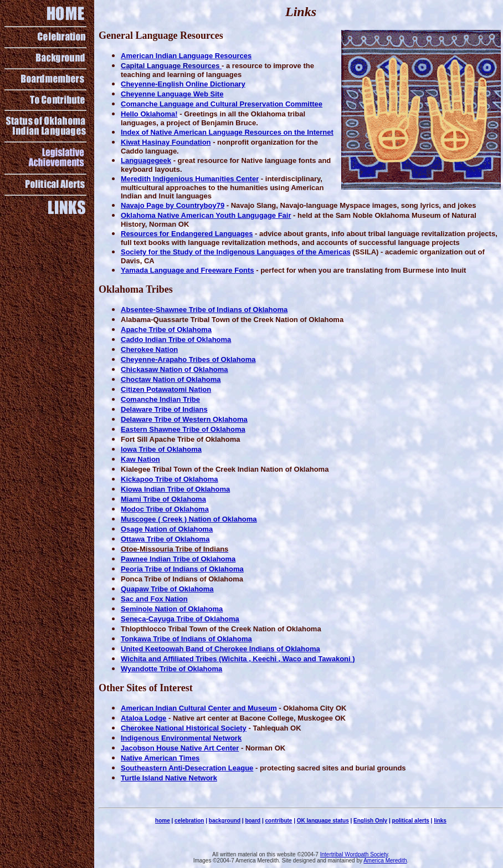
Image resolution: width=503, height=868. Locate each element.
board (253, 821)
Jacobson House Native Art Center (180, 748)
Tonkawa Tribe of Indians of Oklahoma (186, 639)
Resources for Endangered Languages (187, 234)
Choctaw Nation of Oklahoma (171, 379)
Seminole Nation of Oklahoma (172, 609)
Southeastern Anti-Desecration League (187, 768)
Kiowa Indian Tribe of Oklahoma (175, 489)
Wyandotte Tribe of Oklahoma (171, 669)
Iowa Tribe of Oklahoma (161, 449)
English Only (370, 821)
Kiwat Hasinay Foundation (166, 142)
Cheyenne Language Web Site (172, 94)
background (225, 821)
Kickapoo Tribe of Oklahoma (170, 479)
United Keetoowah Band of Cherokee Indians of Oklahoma (220, 649)
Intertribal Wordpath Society (354, 854)
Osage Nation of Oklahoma (167, 529)
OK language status (323, 821)
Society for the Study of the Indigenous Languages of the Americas (236, 252)
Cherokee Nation (149, 349)
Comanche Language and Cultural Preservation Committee (222, 104)
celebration (189, 821)
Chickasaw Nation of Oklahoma (174, 369)
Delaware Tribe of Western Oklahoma (184, 419)
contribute (279, 821)
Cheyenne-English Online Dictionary (183, 84)
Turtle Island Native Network (169, 778)
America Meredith (385, 861)
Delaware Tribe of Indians (164, 409)
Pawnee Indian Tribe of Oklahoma (178, 559)
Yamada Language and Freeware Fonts (188, 270)
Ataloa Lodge (143, 718)
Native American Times (160, 758)
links (440, 821)
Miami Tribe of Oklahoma (163, 499)
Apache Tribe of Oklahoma (166, 330)
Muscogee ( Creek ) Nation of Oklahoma (189, 519)
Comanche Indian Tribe (160, 399)
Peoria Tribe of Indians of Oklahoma (182, 569)
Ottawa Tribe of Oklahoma (165, 539)
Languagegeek (146, 160)
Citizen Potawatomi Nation (166, 389)
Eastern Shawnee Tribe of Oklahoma (183, 429)
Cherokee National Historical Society (184, 728)
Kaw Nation (140, 459)
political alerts (411, 821)
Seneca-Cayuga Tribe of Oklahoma (180, 619)
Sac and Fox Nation (154, 599)
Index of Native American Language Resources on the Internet (227, 132)
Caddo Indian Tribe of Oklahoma (176, 339)
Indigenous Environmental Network (181, 738)
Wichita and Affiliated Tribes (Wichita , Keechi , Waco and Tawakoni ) (238, 659)
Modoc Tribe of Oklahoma (165, 509)
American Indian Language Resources (186, 56)
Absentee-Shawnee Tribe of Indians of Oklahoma (204, 310)
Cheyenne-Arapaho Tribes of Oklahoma (188, 359)
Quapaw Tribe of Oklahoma (167, 589)
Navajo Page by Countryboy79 (173, 205)
